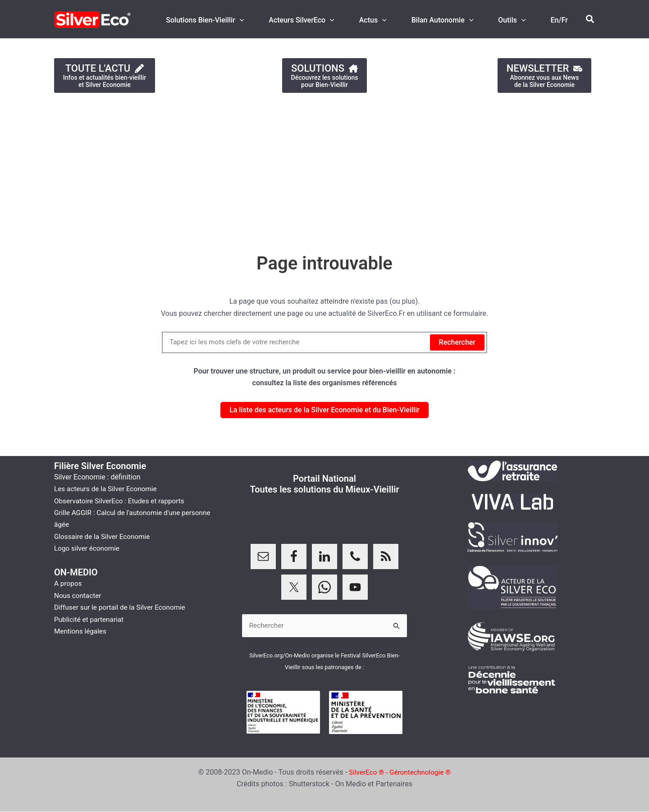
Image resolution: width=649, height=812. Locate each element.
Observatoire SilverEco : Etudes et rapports (122, 501)
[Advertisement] (270, 169)
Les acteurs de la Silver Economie (108, 489)
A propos (69, 583)
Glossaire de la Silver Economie (104, 536)
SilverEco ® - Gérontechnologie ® (400, 773)
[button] (590, 19)
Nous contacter (79, 595)
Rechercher (457, 342)
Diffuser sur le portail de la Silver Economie (123, 607)
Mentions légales (81, 631)
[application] (260, 20)
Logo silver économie (88, 548)
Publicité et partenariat (90, 619)
